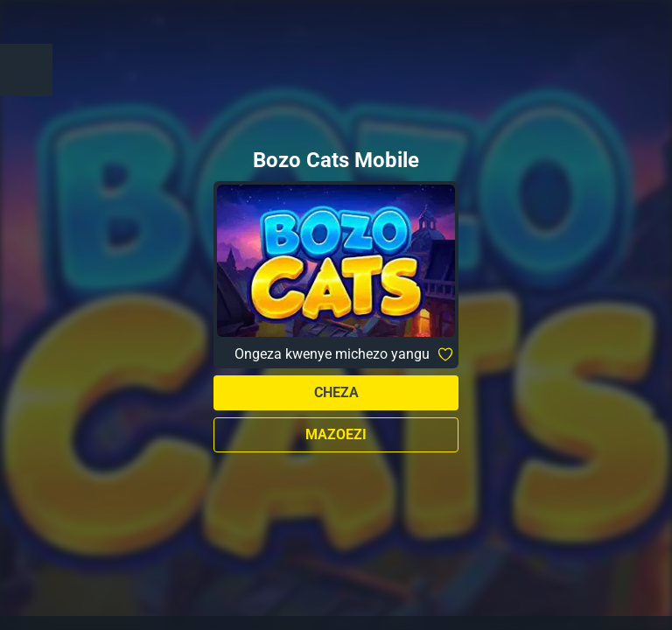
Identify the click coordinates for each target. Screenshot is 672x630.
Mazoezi (336, 434)
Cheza (336, 392)
